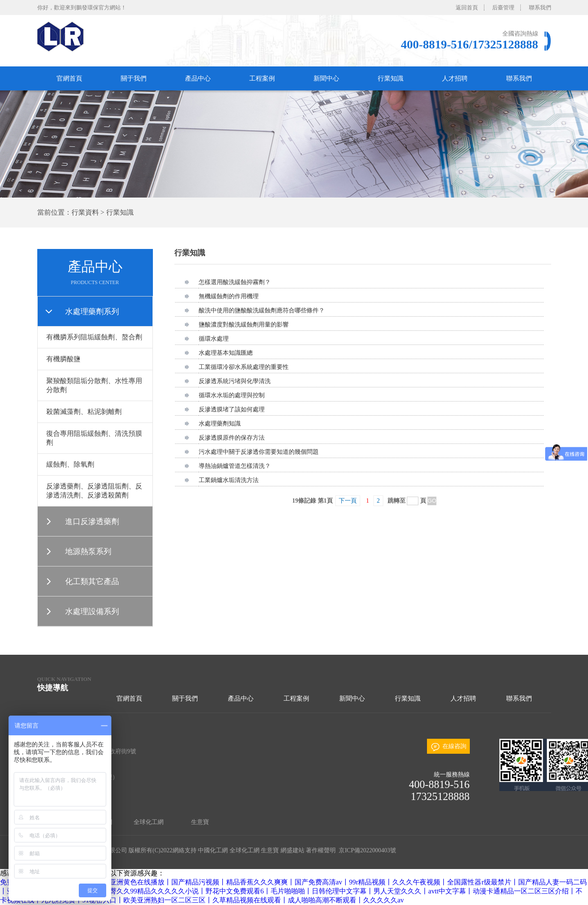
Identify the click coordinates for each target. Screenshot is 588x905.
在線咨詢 (454, 746)
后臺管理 (503, 7)
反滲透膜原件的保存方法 (232, 438)
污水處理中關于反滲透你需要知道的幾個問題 (259, 452)
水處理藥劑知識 (220, 424)
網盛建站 (293, 850)
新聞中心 (326, 78)
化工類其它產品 (92, 581)
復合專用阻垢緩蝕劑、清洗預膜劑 (94, 438)
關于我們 (134, 78)
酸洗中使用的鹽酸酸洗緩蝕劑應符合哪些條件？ (262, 310)
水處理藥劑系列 (92, 312)
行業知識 (391, 78)
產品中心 (198, 78)
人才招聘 (455, 78)
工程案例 (262, 78)
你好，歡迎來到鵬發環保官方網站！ (82, 7)
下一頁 (348, 501)
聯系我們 (540, 7)
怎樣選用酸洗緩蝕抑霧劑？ (235, 282)
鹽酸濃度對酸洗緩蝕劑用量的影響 (244, 325)
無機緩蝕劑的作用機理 (229, 296)
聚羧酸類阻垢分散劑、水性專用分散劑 (94, 385)
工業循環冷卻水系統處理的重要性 (244, 367)
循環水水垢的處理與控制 (232, 395)
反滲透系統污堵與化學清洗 (235, 381)
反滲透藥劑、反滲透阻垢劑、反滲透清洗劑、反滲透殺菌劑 (94, 491)
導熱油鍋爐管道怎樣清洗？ (235, 466)
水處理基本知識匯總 (226, 353)
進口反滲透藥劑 (92, 521)
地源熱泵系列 (88, 551)
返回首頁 (467, 7)
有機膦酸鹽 (63, 359)
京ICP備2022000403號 (367, 850)
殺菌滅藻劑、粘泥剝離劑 (84, 412)
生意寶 (200, 822)
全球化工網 (149, 822)
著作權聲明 (321, 850)
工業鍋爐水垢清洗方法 (229, 480)
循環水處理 (214, 339)
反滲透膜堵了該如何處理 (232, 409)
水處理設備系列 (92, 611)
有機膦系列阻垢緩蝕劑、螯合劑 (94, 337)
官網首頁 (69, 78)
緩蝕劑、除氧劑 (70, 464)
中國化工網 (213, 850)
